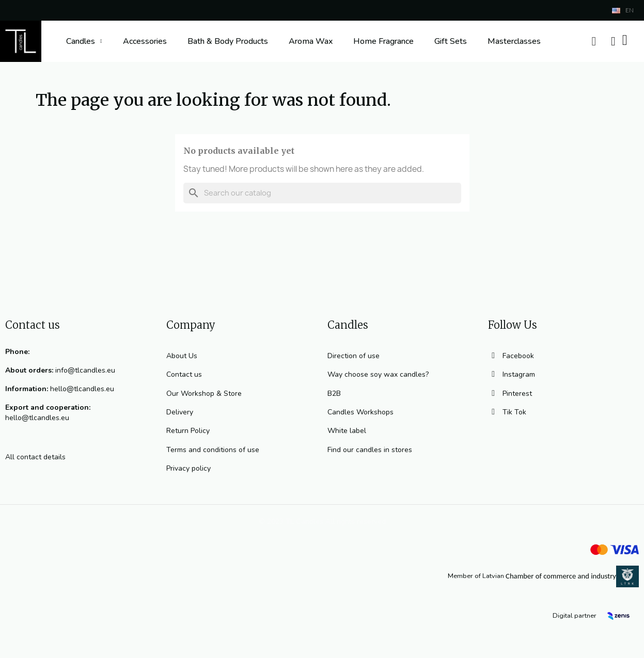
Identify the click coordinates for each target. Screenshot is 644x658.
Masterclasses (514, 41)
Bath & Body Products (228, 41)
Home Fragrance (383, 41)
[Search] (322, 193)
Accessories (145, 41)
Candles (84, 41)
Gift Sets (451, 41)
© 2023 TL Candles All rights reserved (322, 521)
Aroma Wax (311, 41)
